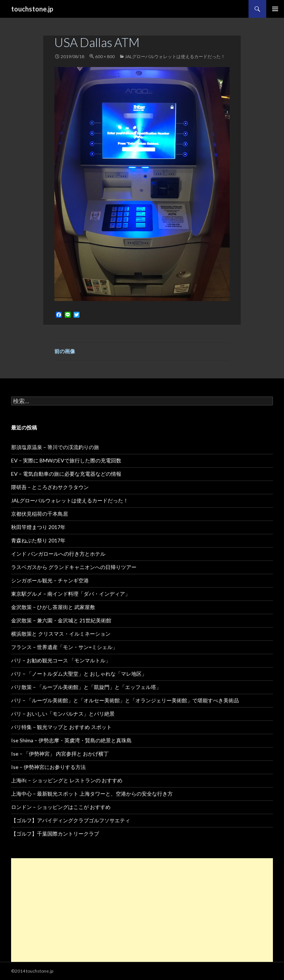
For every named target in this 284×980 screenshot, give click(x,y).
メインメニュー (275, 9)
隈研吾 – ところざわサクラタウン (50, 487)
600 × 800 (105, 56)
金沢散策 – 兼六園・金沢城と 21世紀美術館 (61, 620)
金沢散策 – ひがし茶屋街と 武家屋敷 (53, 607)
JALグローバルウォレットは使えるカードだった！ (175, 56)
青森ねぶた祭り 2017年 (38, 540)
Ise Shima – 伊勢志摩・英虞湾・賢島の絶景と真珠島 (71, 740)
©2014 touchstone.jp (32, 971)
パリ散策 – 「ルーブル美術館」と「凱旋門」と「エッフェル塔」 (86, 687)
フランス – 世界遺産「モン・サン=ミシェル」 (64, 647)
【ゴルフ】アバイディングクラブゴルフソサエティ (71, 820)
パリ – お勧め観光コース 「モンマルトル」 (61, 660)
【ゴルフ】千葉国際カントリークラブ (55, 834)
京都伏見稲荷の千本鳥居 (40, 514)
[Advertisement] (142, 910)
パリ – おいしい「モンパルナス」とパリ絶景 (63, 714)
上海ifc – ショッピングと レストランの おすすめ (67, 780)
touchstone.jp (32, 9)
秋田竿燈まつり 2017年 (38, 527)
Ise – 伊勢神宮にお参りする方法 (48, 767)
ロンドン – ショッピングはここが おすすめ (61, 807)
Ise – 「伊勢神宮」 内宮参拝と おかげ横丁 (60, 754)
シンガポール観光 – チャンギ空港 (50, 580)
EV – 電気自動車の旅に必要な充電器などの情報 (66, 474)
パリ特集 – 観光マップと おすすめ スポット (61, 727)
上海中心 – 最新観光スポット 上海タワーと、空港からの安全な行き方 (92, 794)
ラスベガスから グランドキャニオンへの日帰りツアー (74, 567)
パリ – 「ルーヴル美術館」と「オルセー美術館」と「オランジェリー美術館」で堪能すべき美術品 (125, 700)
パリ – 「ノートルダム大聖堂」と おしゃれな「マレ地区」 (79, 674)
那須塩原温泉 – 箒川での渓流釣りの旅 (55, 447)
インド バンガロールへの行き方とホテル (58, 554)
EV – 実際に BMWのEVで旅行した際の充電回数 (66, 460)
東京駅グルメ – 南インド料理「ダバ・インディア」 (71, 594)
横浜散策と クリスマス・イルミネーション (61, 634)
